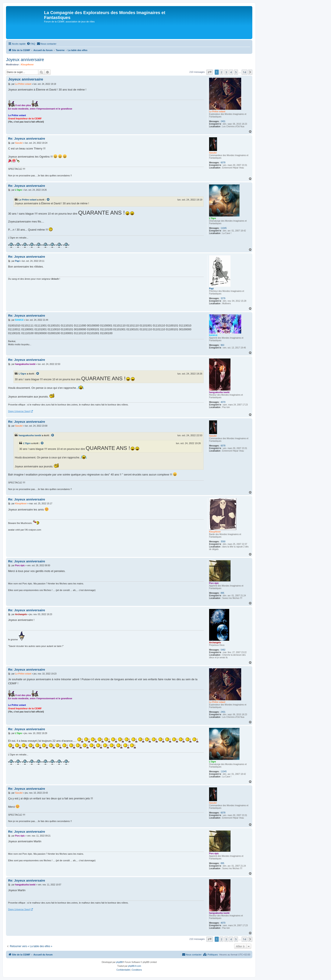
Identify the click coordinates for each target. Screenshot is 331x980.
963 (222, 345)
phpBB (119, 962)
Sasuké (213, 153)
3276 (223, 298)
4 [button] (231, 72)
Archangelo (215, 643)
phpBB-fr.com (135, 966)
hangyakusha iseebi (219, 392)
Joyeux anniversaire (25, 60)
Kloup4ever (27, 64)
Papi (211, 289)
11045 (224, 228)
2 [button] (221, 72)
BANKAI (213, 335)
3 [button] (226, 72)
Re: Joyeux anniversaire (27, 138)
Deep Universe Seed (19, 411)
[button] (210, 72)
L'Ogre (213, 218)
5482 (223, 650)
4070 (223, 402)
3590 (223, 542)
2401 (223, 121)
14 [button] (245, 72)
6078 (223, 163)
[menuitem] (31, 44)
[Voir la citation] (48, 200)
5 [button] (236, 72)
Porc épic (214, 583)
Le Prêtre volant (217, 112)
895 (222, 593)
